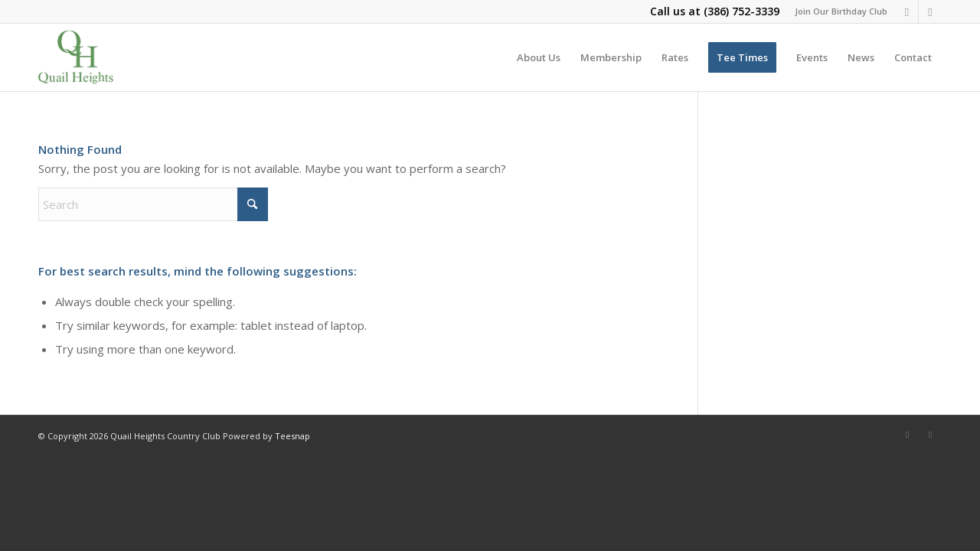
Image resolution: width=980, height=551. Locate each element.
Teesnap (292, 436)
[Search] (153, 204)
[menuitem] (837, 11)
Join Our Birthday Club (841, 11)
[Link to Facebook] (907, 11)
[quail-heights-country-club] (76, 57)
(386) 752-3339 (742, 11)
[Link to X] (930, 11)
